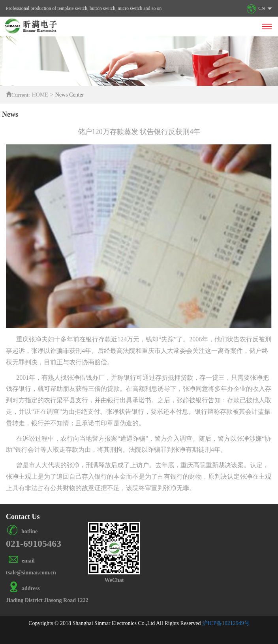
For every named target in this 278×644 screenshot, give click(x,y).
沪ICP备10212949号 (226, 623)
